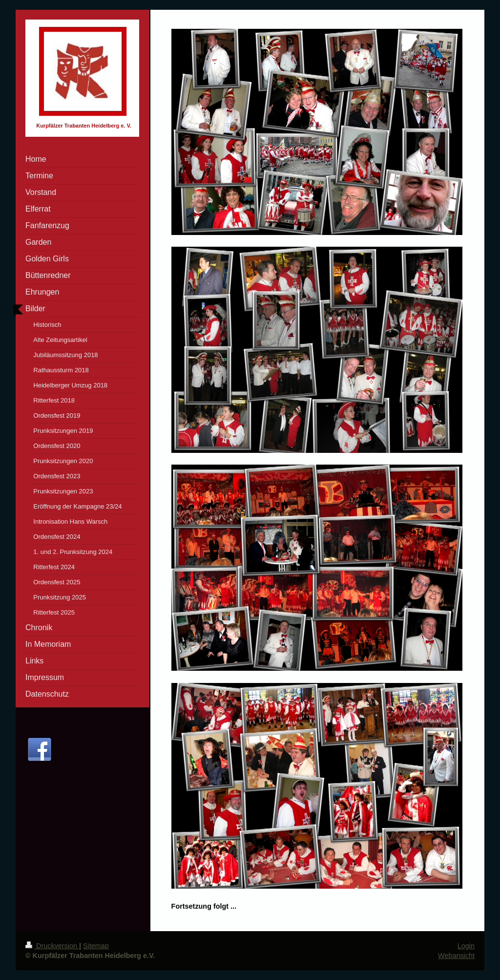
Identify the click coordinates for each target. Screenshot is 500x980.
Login (466, 946)
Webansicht (456, 956)
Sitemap (96, 946)
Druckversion (52, 946)
